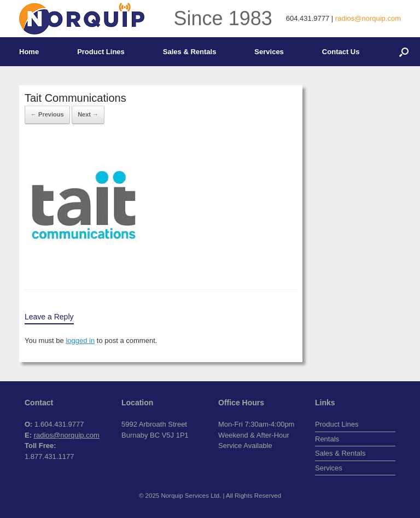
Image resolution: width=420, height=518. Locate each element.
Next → (88, 114)
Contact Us (341, 52)
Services (269, 52)
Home (29, 52)
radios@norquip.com (368, 18)
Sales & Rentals (190, 52)
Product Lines (101, 52)
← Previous (47, 114)
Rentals (327, 439)
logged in (80, 341)
